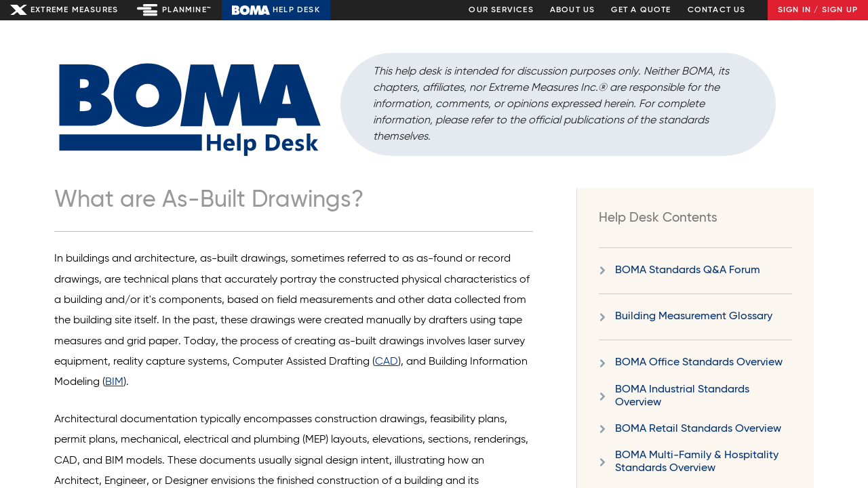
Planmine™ (187, 10)
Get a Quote (641, 10)
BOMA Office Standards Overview (699, 363)
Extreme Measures (74, 10)
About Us (573, 10)
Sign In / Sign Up (818, 10)
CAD (387, 362)
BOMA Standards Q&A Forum (688, 270)
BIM (114, 382)
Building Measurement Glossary (694, 317)
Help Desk (296, 10)
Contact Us (717, 10)
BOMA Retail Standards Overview (698, 429)
